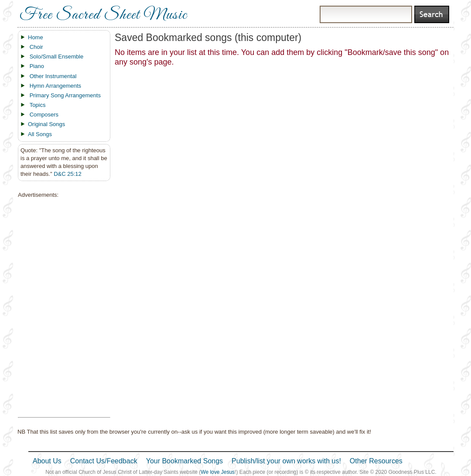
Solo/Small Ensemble (57, 57)
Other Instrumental (53, 76)
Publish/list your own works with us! (286, 461)
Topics (38, 105)
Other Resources (376, 461)
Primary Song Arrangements (65, 95)
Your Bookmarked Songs (184, 461)
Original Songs (46, 124)
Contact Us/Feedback (104, 461)
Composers (44, 115)
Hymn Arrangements (56, 86)
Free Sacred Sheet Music (103, 15)
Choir (36, 47)
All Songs (40, 134)
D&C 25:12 (68, 174)
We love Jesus (218, 472)
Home (36, 37)
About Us (47, 461)
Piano (37, 66)
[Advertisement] (61, 308)
